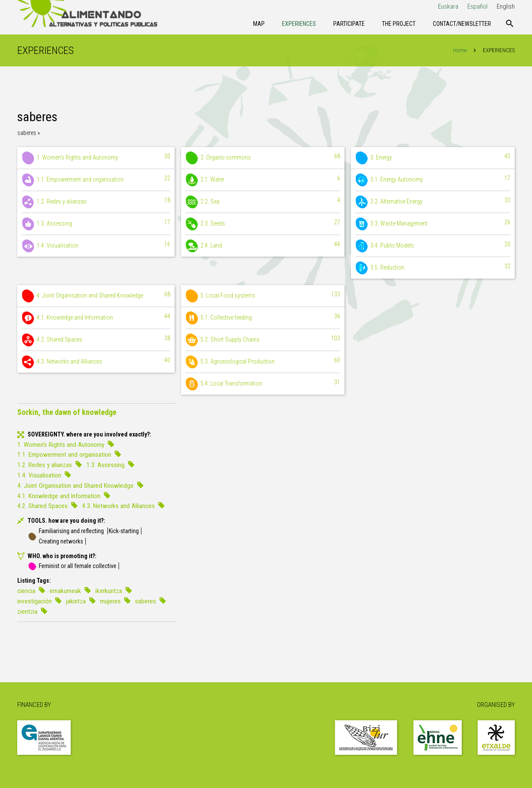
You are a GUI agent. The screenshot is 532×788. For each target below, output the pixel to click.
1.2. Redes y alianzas (96, 202)
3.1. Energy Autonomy (433, 180)
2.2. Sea (263, 202)
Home (460, 50)
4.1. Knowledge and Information (96, 318)
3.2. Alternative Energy (433, 202)
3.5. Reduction (433, 268)
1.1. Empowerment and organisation (96, 180)
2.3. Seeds (263, 224)
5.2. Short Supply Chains (263, 340)
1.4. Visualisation (96, 246)
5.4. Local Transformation (263, 384)
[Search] (510, 24)
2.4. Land (263, 246)
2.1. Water (263, 180)
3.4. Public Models (433, 246)
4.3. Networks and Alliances (96, 362)
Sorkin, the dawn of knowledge (67, 412)
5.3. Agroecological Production (263, 362)
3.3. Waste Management (433, 224)
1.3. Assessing (96, 224)
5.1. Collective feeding (263, 318)
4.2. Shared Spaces (96, 340)
